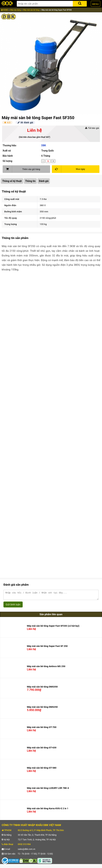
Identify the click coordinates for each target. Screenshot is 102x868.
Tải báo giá (92, 128)
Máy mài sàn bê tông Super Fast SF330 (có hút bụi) (53, 627)
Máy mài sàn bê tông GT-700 (42, 729)
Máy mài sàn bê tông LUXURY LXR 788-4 (48, 790)
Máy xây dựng (16, 10)
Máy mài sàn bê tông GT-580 (42, 769)
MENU (96, 4)
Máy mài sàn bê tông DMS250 (42, 708)
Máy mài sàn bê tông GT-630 (42, 749)
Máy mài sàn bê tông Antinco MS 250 (46, 668)
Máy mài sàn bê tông (31, 10)
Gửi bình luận (13, 606)
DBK (44, 145)
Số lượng (7, 161)
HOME (4, 10)
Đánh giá (44, 181)
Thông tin (30, 181)
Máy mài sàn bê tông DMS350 (42, 688)
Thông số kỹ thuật (12, 181)
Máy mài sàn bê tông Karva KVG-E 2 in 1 (48, 810)
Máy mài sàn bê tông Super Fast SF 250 (47, 648)
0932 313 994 (24, 846)
